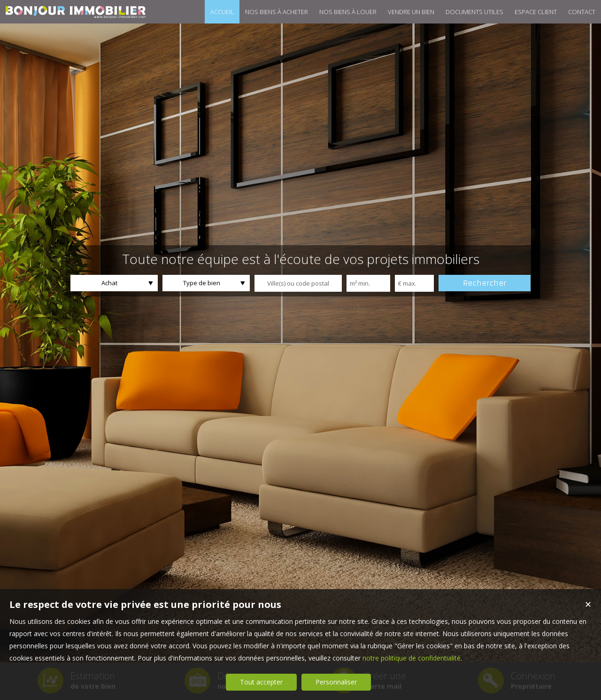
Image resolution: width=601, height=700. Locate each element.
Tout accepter (261, 682)
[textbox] (298, 283)
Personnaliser (336, 682)
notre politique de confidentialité (412, 658)
